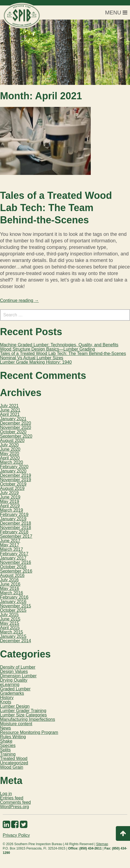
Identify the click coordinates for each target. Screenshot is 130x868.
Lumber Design (15, 706)
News (5, 728)
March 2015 (12, 632)
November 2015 (16, 606)
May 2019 (10, 501)
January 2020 (13, 471)
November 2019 (16, 480)
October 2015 (13, 610)
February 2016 (14, 597)
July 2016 (9, 580)
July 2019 (9, 493)
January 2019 (13, 519)
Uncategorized (14, 763)
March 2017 (12, 549)
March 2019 (12, 510)
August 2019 (12, 488)
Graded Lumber (15, 689)
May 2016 (10, 589)
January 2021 (13, 419)
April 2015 (10, 628)
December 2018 (16, 523)
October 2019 (13, 484)
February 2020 (14, 467)
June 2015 (10, 619)
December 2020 (16, 423)
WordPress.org (14, 807)
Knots (6, 702)
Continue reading (19, 300)
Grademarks (12, 693)
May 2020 (10, 454)
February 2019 (14, 515)
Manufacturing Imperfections (28, 719)
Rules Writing (13, 737)
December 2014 (16, 641)
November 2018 (16, 528)
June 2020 (10, 449)
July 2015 (9, 615)
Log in (6, 794)
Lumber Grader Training (23, 711)
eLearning (10, 685)
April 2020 (10, 458)
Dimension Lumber (18, 676)
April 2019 (10, 506)
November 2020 (16, 427)
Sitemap (102, 844)
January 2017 (13, 558)
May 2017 (10, 545)
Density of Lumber (18, 667)
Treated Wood (14, 759)
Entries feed (12, 798)
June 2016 (10, 584)
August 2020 (12, 441)
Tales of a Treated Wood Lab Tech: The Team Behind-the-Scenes (56, 208)
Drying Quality (14, 680)
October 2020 (13, 432)
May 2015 (10, 623)
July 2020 (9, 445)
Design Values (14, 671)
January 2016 (13, 602)
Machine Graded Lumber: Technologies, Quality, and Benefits (59, 345)
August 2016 (12, 575)
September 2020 (16, 436)
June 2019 (10, 497)
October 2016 (13, 567)
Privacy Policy (16, 835)
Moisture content (16, 724)
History (7, 698)
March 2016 (12, 593)
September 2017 (16, 536)
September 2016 (16, 571)
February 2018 (14, 532)
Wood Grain (12, 767)
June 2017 (10, 541)
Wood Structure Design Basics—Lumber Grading (47, 349)
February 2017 (14, 554)
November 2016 (16, 562)
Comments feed (15, 802)
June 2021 (10, 410)
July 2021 (9, 406)
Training (8, 754)
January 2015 (13, 636)
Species (8, 745)
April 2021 (10, 414)
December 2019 (16, 475)
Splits (5, 750)
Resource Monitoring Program (29, 732)
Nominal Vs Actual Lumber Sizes (32, 358)
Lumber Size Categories (23, 715)
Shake (6, 741)
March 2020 (12, 462)
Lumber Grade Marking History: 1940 (36, 362)
